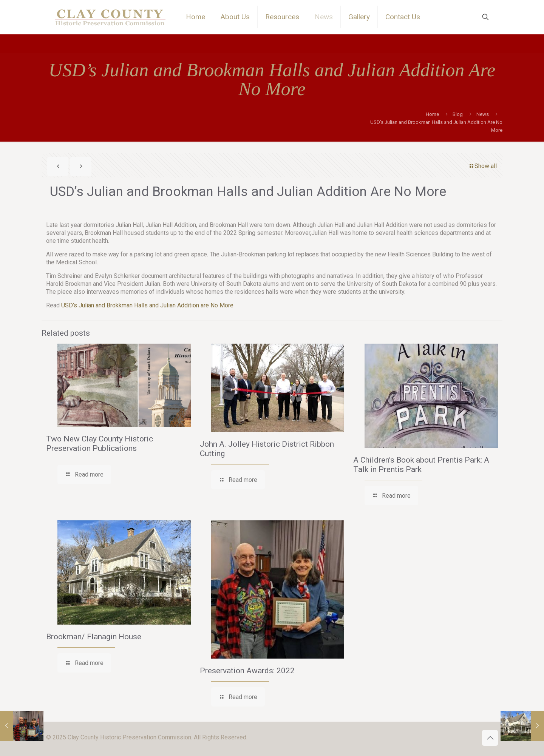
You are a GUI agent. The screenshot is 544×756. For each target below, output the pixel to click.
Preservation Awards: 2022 (247, 671)
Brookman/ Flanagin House (94, 637)
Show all (483, 166)
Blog (458, 114)
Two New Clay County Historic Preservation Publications (100, 444)
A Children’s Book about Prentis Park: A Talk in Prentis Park (421, 465)
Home (432, 114)
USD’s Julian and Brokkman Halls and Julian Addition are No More (147, 305)
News (483, 114)
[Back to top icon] (490, 738)
